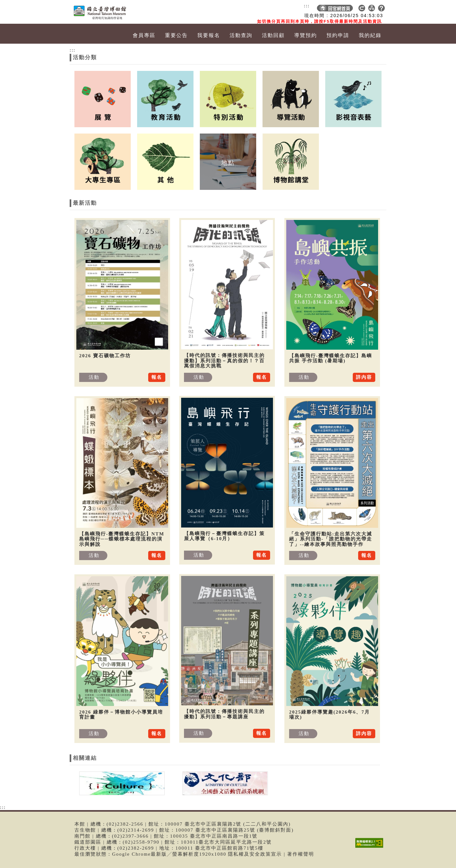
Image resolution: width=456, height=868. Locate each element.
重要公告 (176, 35)
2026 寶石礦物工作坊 (105, 356)
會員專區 (144, 35)
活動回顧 (273, 35)
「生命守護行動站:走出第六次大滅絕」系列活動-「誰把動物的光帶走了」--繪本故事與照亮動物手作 (331, 539)
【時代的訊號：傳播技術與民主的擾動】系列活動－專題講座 (224, 714)
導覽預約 (306, 35)
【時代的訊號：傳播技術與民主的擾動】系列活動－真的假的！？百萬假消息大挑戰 (224, 361)
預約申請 (338, 35)
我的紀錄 (370, 35)
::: (307, 6)
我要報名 (209, 35)
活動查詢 (241, 35)
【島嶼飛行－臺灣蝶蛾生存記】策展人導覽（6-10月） (224, 536)
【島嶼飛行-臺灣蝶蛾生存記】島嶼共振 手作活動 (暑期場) (331, 358)
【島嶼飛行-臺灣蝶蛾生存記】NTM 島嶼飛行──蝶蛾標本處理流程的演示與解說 (122, 539)
